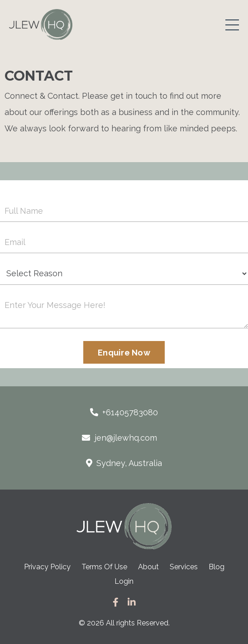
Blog (217, 567)
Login (124, 581)
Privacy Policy (48, 567)
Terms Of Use (104, 567)
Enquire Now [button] (124, 353)
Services (184, 567)
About (148, 567)
